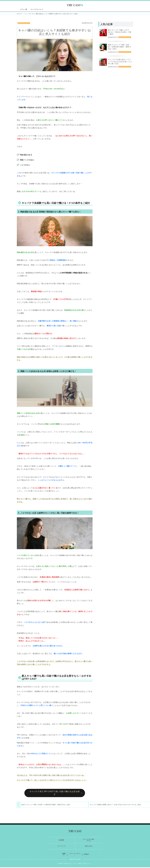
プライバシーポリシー (75, 855)
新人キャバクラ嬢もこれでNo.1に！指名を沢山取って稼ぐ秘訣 (120, 32)
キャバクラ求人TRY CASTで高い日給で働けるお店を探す (55, 793)
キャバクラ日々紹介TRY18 (89, 841)
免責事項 (64, 855)
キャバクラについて (37, 9)
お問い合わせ (89, 847)
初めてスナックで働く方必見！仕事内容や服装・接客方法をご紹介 (37, 806)
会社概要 (61, 841)
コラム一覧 (24, 9)
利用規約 (86, 855)
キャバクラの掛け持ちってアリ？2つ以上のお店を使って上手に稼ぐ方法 (120, 62)
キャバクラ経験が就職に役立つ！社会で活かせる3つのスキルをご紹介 (71, 806)
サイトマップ (61, 847)
